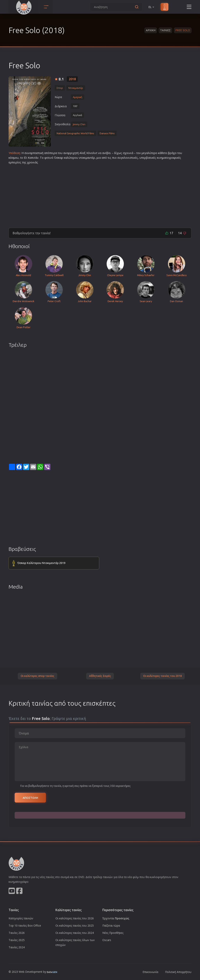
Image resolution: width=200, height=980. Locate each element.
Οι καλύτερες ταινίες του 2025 (75, 926)
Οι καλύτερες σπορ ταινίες (37, 676)
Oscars (107, 940)
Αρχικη (151, 30)
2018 (72, 79)
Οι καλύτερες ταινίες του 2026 (75, 918)
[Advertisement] (100, 195)
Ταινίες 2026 (17, 933)
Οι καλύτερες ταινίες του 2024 (75, 933)
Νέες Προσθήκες (113, 933)
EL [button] (152, 7)
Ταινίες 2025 (17, 940)
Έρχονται (116, 918)
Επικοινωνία (150, 972)
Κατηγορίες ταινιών (21, 918)
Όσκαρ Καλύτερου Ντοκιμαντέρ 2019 (42, 563)
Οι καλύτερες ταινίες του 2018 (162, 676)
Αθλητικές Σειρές (100, 676)
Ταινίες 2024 (17, 947)
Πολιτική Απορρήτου (178, 972)
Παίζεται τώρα (111, 926)
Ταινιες (165, 30)
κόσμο (13, 158)
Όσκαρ (59, 158)
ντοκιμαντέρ (87, 158)
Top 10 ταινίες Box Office (25, 926)
